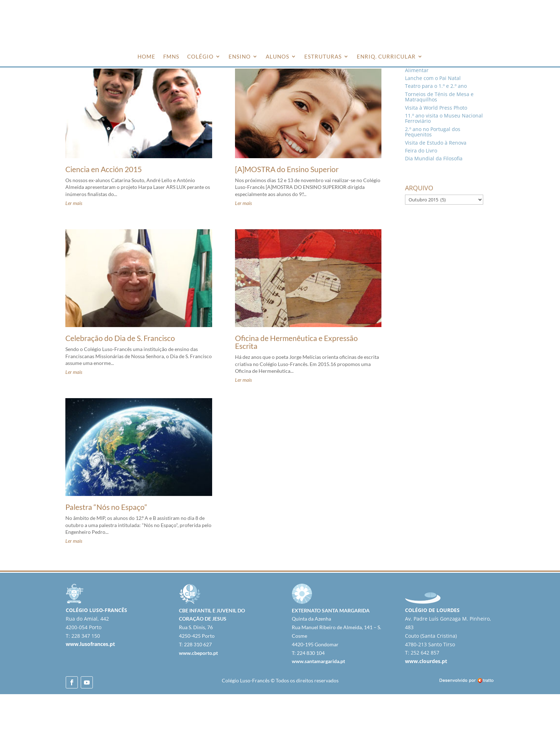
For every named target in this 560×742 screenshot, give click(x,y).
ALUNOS (277, 56)
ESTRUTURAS (323, 56)
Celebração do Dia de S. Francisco (120, 386)
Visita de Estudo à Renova (436, 190)
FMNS (171, 56)
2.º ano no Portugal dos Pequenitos (433, 180)
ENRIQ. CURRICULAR (386, 56)
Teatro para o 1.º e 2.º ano (436, 134)
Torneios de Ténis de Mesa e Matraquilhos (439, 145)
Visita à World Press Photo (436, 155)
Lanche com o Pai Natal (433, 126)
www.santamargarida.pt (318, 709)
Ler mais (74, 250)
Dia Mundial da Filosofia (434, 206)
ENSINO (240, 56)
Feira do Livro (421, 198)
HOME (146, 56)
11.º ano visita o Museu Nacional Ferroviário (444, 166)
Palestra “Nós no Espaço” (106, 555)
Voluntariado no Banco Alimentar (432, 115)
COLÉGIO (200, 56)
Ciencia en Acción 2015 (104, 217)
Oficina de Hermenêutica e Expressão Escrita (296, 390)
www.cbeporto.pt (198, 700)
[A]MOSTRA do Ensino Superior (287, 217)
